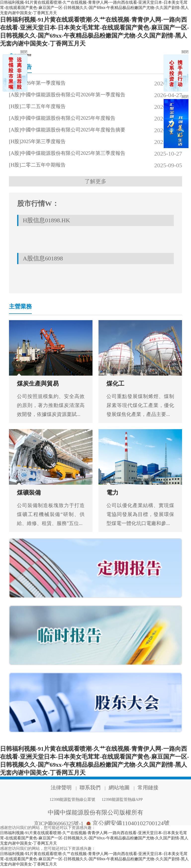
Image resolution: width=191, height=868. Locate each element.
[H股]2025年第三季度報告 (43, 142)
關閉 (24, 52)
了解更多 (95, 182)
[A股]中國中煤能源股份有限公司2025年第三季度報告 (75, 154)
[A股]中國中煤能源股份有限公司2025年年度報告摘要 (75, 130)
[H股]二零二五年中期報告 (43, 165)
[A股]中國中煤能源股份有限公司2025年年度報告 (73, 118)
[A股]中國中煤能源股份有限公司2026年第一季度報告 (75, 95)
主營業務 (23, 308)
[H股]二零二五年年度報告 (43, 107)
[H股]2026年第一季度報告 (43, 83)
